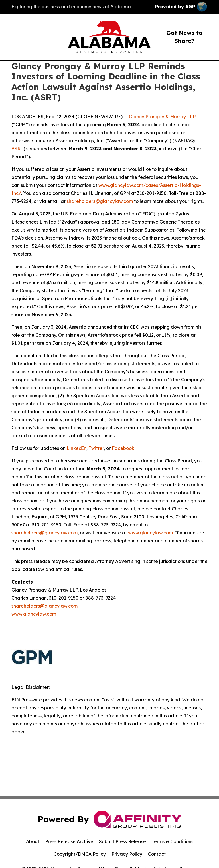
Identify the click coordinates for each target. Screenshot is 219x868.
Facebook (123, 448)
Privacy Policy (127, 854)
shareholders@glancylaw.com (100, 201)
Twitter (96, 448)
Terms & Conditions (173, 841)
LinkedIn (77, 448)
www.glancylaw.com (150, 533)
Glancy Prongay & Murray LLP (162, 117)
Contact (157, 854)
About (33, 841)
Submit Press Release (122, 841)
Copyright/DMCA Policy (80, 854)
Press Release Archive (69, 841)
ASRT (17, 149)
